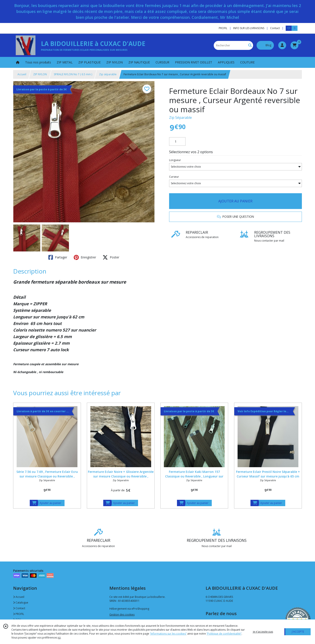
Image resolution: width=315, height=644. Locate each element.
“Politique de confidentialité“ (224, 634)
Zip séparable (108, 74)
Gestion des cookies (122, 615)
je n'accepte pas (263, 632)
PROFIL (19, 614)
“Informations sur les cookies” (168, 634)
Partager (58, 257)
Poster (111, 257)
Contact (275, 28)
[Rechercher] (250, 45)
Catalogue (21, 603)
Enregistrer (85, 257)
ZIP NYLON (40, 74)
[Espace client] (282, 45)
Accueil (22, 74)
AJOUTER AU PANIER (235, 201)
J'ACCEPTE (298, 632)
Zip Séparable (180, 118)
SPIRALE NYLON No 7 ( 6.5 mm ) (73, 74)
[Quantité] (177, 142)
